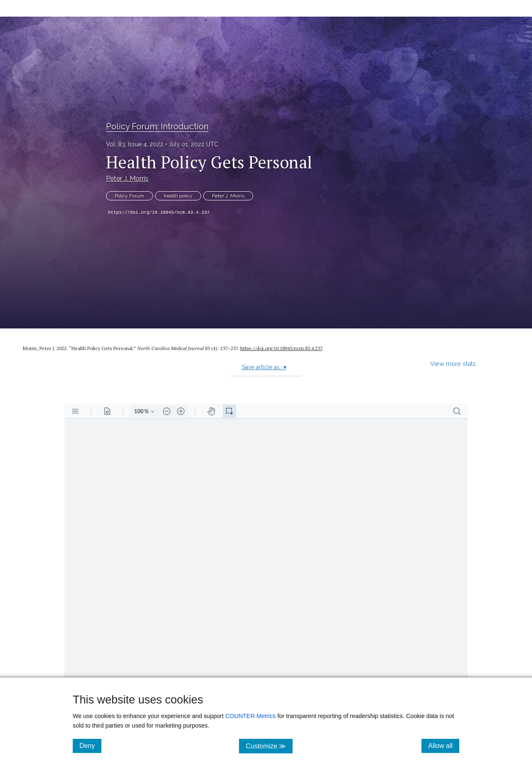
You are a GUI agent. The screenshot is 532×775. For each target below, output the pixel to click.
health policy (178, 196)
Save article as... (264, 367)
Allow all (444, 745)
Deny (90, 745)
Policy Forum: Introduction (157, 126)
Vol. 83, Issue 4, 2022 (135, 144)
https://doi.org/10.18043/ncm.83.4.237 (159, 212)
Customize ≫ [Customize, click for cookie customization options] (269, 746)
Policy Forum (129, 196)
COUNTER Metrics (251, 716)
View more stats (453, 364)
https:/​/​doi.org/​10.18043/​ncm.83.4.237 (281, 348)
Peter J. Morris (127, 179)
